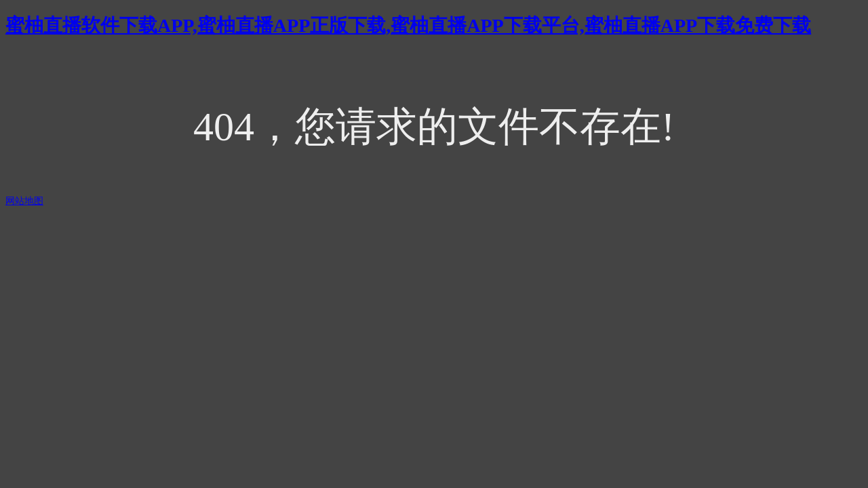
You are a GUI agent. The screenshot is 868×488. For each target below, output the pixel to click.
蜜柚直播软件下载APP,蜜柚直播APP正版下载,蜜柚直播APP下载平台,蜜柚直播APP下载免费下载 (408, 25)
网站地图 (24, 201)
